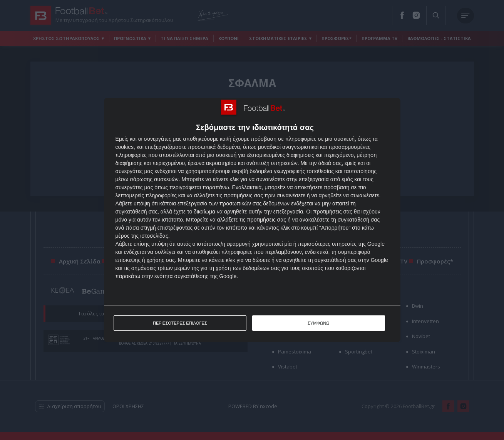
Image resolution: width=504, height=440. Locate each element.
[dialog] (252, 220)
